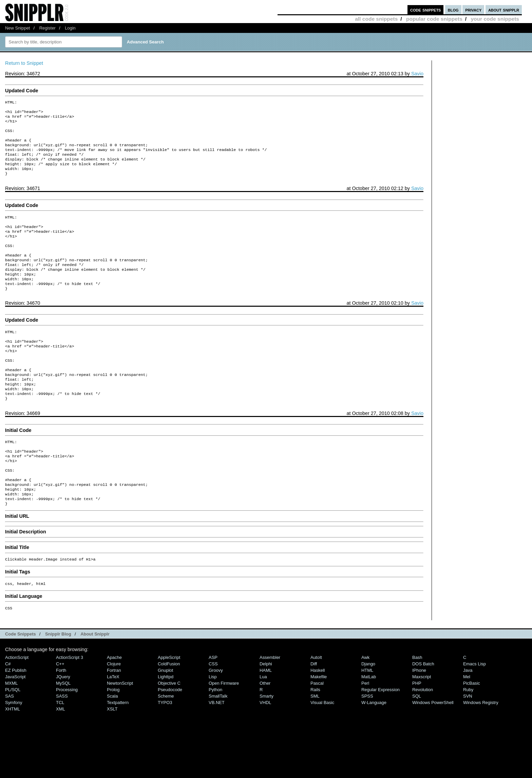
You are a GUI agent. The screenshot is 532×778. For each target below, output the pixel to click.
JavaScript (15, 720)
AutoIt (316, 701)
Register (47, 28)
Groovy (216, 714)
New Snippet (17, 28)
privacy (473, 10)
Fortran (114, 714)
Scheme (166, 739)
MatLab (369, 720)
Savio (417, 74)
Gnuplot (165, 714)
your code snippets (495, 19)
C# (8, 707)
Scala (112, 739)
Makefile (319, 720)
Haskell (318, 714)
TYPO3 (165, 746)
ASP (213, 701)
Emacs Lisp (474, 707)
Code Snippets (21, 677)
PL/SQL (13, 733)
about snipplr (504, 10)
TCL (60, 746)
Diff (314, 707)
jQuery (63, 720)
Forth (61, 714)
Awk (365, 701)
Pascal (317, 727)
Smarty (267, 739)
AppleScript (169, 701)
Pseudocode (170, 733)
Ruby (468, 733)
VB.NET (217, 746)
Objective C (169, 727)
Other (265, 727)
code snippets (426, 10)
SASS (62, 739)
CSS (213, 707)
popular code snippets (434, 19)
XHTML (13, 752)
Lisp (213, 720)
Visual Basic (322, 746)
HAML (266, 714)
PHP (417, 727)
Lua (263, 720)
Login (70, 28)
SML (315, 739)
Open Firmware (224, 727)
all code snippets (376, 19)
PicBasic (472, 727)
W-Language (374, 746)
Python (215, 733)
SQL (417, 739)
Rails (315, 733)
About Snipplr (95, 677)
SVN (468, 739)
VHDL (265, 746)
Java (468, 714)
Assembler (270, 701)
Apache (114, 701)
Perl (365, 727)
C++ (60, 707)
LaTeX (113, 720)
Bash (417, 701)
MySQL (63, 727)
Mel (467, 720)
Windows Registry (481, 746)
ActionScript (17, 701)
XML (61, 752)
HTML (367, 714)
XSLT (112, 752)
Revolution (423, 733)
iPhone (419, 714)
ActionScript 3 (70, 701)
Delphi (266, 707)
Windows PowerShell (433, 746)
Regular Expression (381, 733)
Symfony (14, 746)
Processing (67, 733)
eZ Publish (16, 714)
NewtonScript (120, 727)
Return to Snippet (24, 63)
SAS (9, 739)
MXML (11, 727)
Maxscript (422, 720)
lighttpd (166, 720)
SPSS (367, 739)
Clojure (114, 707)
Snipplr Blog (58, 677)
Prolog (113, 733)
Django (368, 707)
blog (453, 10)
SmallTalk (218, 739)
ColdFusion (169, 707)
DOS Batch (423, 707)
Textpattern (118, 746)
